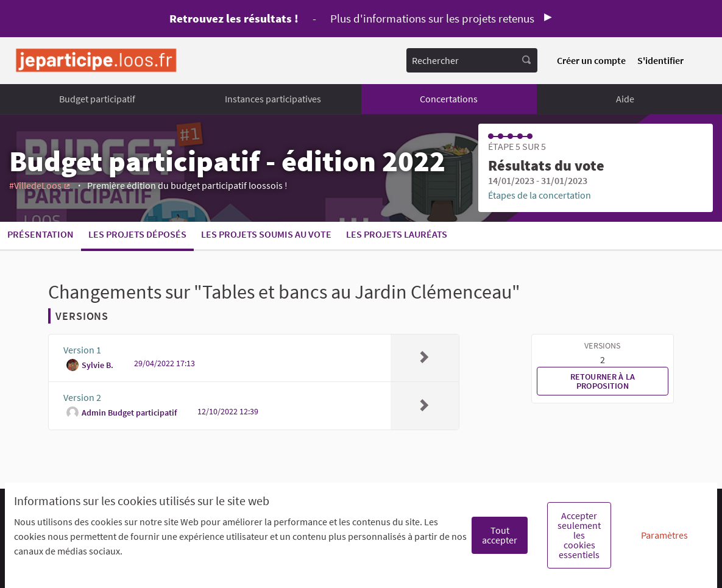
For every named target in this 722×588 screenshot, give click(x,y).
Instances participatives (273, 99)
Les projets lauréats (397, 234)
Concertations (449, 99)
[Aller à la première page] (96, 61)
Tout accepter (500, 535)
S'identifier (660, 60)
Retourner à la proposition (603, 381)
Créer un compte (591, 60)
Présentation (41, 234)
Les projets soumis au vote (266, 234)
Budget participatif (97, 99)
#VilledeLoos (40, 185)
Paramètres (664, 535)
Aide (625, 99)
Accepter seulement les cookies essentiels (579, 535)
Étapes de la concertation (540, 195)
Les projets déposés (137, 234)
